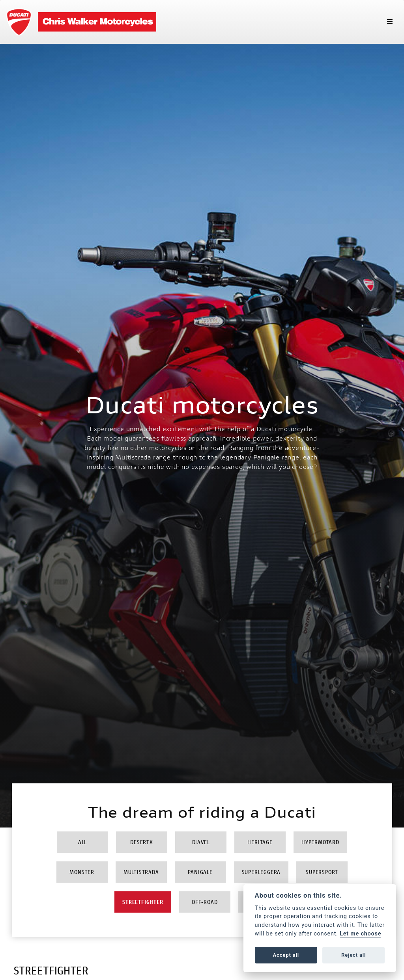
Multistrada (141, 872)
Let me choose (360, 934)
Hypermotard (320, 842)
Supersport (322, 872)
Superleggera (261, 872)
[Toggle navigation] (390, 22)
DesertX (142, 842)
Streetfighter (143, 902)
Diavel (201, 842)
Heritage (260, 842)
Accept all (286, 955)
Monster (82, 872)
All (82, 842)
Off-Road (205, 902)
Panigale (200, 872)
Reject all (353, 955)
